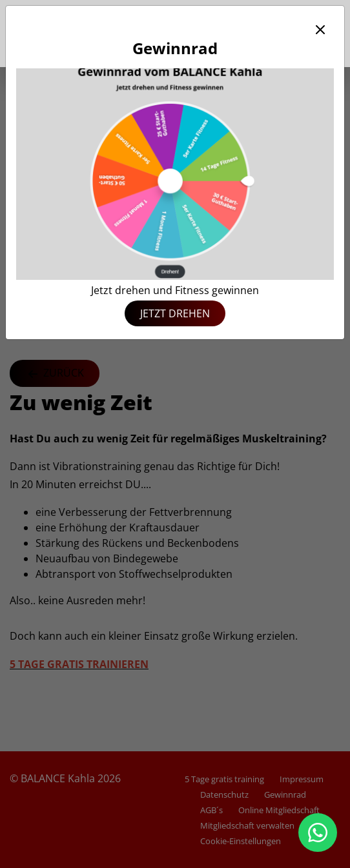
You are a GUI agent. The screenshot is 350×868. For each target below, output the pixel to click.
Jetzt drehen (175, 313)
